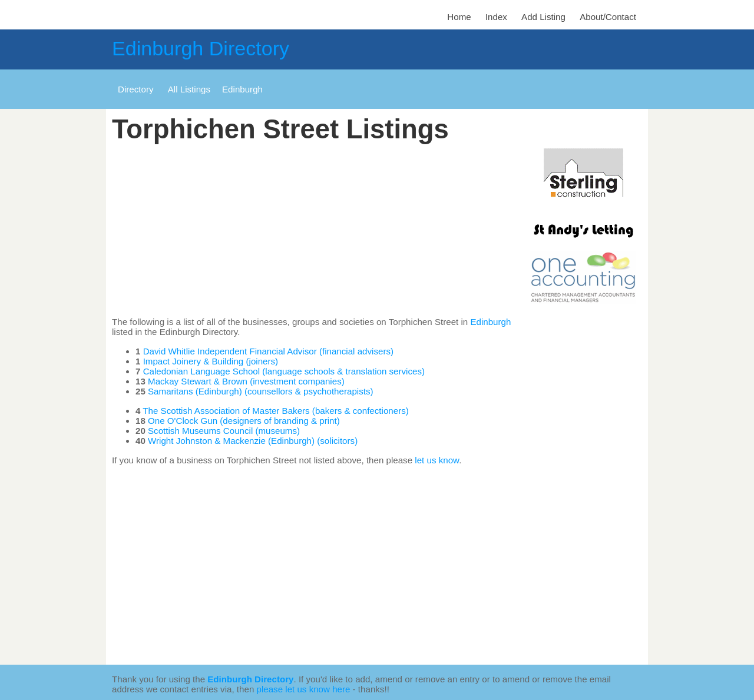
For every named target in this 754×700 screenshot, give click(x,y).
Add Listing (543, 17)
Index (496, 17)
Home (459, 17)
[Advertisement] (318, 231)
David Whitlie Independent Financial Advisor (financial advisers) (268, 351)
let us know (437, 460)
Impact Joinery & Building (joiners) (211, 361)
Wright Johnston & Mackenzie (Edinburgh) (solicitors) (253, 441)
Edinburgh (490, 322)
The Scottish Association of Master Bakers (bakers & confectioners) (275, 411)
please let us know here (304, 689)
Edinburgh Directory (201, 48)
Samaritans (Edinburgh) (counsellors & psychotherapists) (261, 391)
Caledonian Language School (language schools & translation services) (284, 371)
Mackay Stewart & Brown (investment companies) (246, 381)
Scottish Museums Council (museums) (224, 431)
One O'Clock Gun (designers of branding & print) (244, 421)
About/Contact (608, 17)
